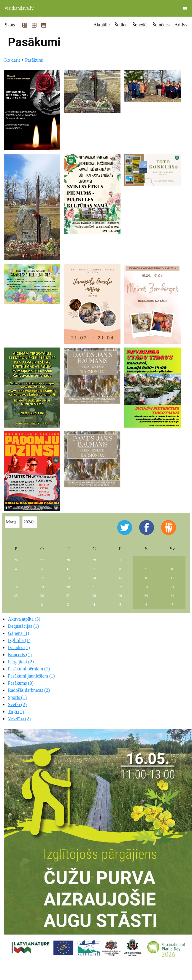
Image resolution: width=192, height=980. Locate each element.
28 (68, 560)
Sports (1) (17, 697)
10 (172, 569)
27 (42, 560)
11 (16, 578)
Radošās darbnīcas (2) (29, 690)
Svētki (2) (17, 704)
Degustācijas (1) (23, 626)
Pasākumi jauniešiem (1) (31, 676)
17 (172, 578)
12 (42, 578)
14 (94, 578)
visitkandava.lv (19, 8)
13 (68, 578)
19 (42, 587)
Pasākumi (34, 60)
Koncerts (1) (20, 655)
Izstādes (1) (19, 647)
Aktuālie (102, 25)
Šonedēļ (140, 25)
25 (16, 596)
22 (120, 587)
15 (120, 578)
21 (94, 587)
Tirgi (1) (16, 712)
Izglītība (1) (19, 640)
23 (146, 587)
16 (146, 578)
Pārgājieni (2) (21, 662)
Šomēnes (161, 25)
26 (16, 560)
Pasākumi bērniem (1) (29, 669)
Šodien (121, 25)
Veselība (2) (19, 719)
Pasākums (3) (21, 683)
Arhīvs (181, 25)
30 (146, 596)
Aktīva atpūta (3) (24, 619)
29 (94, 560)
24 (172, 587)
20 (68, 587)
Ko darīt (12, 60)
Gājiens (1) (18, 633)
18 (16, 587)
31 (172, 596)
